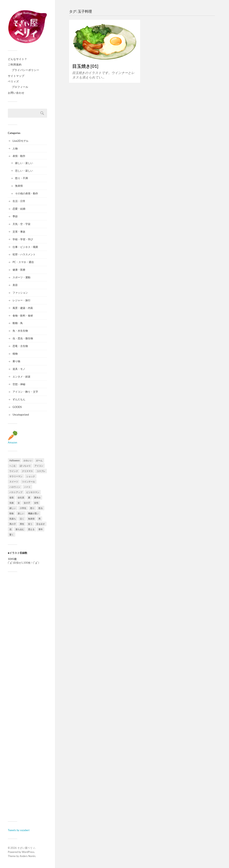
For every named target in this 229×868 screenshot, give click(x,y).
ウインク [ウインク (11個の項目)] (14, 471)
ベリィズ (13, 81)
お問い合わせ (16, 93)
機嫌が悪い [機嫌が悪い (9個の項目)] (33, 513)
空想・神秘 (19, 384)
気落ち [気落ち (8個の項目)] (13, 519)
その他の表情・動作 (27, 193)
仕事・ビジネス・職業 (25, 247)
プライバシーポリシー (26, 70)
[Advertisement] (27, 697)
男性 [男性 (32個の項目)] (22, 524)
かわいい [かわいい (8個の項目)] (28, 460)
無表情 (19, 186)
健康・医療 (19, 270)
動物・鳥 (18, 323)
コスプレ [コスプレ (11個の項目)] (41, 471)
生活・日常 (19, 201)
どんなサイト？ (17, 59)
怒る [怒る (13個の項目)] (41, 508)
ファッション (20, 293)
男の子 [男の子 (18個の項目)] (13, 524)
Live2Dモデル (21, 141)
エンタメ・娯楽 (21, 377)
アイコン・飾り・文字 (25, 392)
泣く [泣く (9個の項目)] (22, 519)
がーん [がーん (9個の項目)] (39, 460)
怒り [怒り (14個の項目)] (32, 508)
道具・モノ (19, 369)
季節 (15, 216)
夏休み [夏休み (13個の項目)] (37, 497)
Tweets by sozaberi (19, 830)
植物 (15, 354)
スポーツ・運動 (21, 277)
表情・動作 (19, 156)
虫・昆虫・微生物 (23, 338)
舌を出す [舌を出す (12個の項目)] (41, 524)
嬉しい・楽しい (24, 163)
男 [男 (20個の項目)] (40, 519)
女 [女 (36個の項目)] (19, 503)
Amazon (13, 441)
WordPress (28, 852)
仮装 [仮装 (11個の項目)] (12, 497)
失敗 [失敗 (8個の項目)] (12, 503)
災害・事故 (19, 232)
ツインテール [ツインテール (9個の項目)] (28, 482)
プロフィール (20, 87)
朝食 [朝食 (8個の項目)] (12, 513)
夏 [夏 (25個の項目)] (29, 497)
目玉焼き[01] (85, 66)
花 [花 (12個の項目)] (10, 529)
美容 (15, 285)
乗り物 (16, 361)
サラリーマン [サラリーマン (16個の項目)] (16, 476)
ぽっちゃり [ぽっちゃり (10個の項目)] (25, 466)
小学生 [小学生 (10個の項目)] (23, 508)
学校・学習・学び (23, 239)
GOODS (17, 407)
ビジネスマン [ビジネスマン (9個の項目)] (33, 492)
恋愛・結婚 (19, 209)
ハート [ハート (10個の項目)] (27, 487)
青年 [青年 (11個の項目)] (41, 529)
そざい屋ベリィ (26, 848)
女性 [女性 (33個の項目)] (36, 503)
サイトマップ (16, 76)
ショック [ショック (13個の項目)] (31, 476)
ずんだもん (19, 399)
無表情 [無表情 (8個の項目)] (31, 519)
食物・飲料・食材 (23, 316)
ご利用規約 (15, 65)
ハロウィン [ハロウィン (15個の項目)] (15, 487)
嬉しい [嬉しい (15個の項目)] (13, 508)
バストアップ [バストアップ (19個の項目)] (16, 492)
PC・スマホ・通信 (23, 262)
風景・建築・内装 (23, 308)
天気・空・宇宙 (21, 224)
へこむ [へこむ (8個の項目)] (13, 466)
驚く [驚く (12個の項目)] (12, 535)
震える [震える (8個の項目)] (31, 529)
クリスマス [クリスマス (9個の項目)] (27, 471)
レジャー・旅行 (21, 300)
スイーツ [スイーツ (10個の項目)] (14, 482)
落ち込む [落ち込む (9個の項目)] (20, 529)
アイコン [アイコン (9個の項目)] (39, 466)
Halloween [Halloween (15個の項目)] (15, 460)
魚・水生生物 (20, 331)
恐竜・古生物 (20, 346)
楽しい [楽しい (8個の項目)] (21, 513)
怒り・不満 (21, 178)
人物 (15, 148)
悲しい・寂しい (24, 171)
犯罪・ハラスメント (24, 254)
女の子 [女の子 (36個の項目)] (27, 503)
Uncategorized (21, 415)
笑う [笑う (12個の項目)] (30, 524)
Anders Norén (27, 856)
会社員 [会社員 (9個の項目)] (21, 497)
